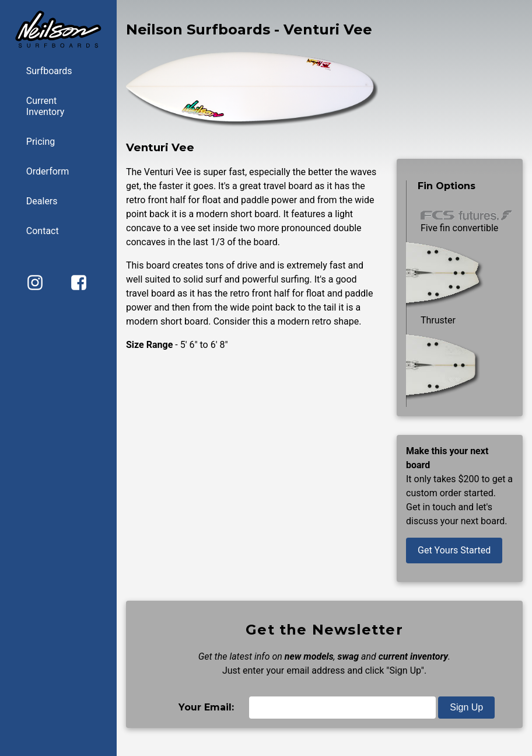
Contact (43, 231)
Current (67, 106)
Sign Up (466, 707)
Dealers (42, 201)
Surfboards (49, 71)
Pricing (41, 142)
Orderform (48, 171)
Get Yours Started (454, 550)
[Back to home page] (58, 46)
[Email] (342, 708)
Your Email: (206, 707)
